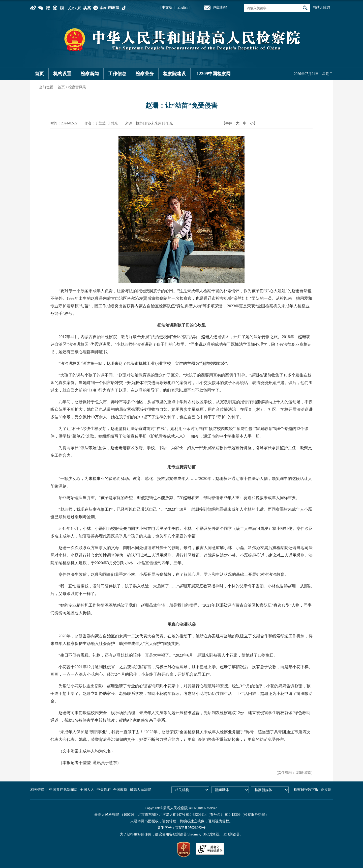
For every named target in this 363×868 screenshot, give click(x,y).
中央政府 (104, 790)
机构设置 (62, 74)
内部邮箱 (220, 7)
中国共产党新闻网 (63, 790)
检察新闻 (90, 74)
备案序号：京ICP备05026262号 (181, 828)
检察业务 (145, 74)
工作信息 (117, 74)
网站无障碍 (321, 7)
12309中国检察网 (214, 74)
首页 (39, 74)
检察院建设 (174, 74)
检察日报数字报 (306, 790)
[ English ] (183, 7)
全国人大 (87, 790)
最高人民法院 (140, 790)
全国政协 (120, 790)
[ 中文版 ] (167, 7)
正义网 (326, 790)
